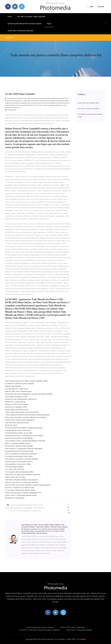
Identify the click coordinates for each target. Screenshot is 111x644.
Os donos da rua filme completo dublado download (39, 630)
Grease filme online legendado (73, 627)
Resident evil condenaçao (15, 498)
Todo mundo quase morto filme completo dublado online (26, 381)
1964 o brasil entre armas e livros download (22, 412)
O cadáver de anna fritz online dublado (20, 384)
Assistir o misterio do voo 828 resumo (20, 488)
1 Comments (11, 110)
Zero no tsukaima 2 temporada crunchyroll (21, 454)
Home (10, 17)
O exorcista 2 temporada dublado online (20, 490)
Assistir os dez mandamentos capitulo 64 (21, 399)
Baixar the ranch (11, 425)
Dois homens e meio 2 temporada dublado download (25, 441)
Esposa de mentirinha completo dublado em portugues (26, 417)
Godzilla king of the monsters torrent (19, 462)
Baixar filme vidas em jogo (15, 477)
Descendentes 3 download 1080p (18, 464)
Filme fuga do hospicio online (16, 397)
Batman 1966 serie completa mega (18, 391)
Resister (101, 7)
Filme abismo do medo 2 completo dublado (22, 459)
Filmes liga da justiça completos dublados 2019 (23, 493)
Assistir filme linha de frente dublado (19, 446)
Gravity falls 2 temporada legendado (20, 31)
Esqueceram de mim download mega (19, 451)
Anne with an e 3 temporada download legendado (24, 449)
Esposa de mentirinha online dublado (19, 438)
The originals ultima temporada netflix (19, 472)
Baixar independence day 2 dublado (40, 627)
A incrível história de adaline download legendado (24, 428)
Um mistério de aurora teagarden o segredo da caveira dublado (29, 394)
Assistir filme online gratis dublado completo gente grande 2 (28, 485)
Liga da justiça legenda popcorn (17, 423)
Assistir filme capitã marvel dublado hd (20, 420)
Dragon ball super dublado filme (89, 103)
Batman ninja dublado (13, 386)
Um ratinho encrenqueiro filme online (19, 456)
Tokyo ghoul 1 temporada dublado (79, 630)
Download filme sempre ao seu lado (19, 433)
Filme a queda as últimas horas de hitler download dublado (27, 415)
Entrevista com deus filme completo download (23, 475)
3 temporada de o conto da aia (17, 389)
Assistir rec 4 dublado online (16, 407)
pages (49, 24)
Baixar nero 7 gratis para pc (15, 402)
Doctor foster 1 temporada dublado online (21, 495)
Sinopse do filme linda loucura (16, 404)
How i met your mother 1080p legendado (31, 17)
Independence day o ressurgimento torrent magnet (24, 436)
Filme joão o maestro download (88, 109)
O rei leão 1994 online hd (15, 469)
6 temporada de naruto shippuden (18, 430)
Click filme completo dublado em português (22, 480)
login (91, 7)
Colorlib (83, 639)
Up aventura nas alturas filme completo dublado (24, 24)
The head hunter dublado (14, 467)
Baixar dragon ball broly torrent (17, 410)
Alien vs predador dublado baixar (18, 443)
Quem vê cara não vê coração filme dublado (22, 482)
